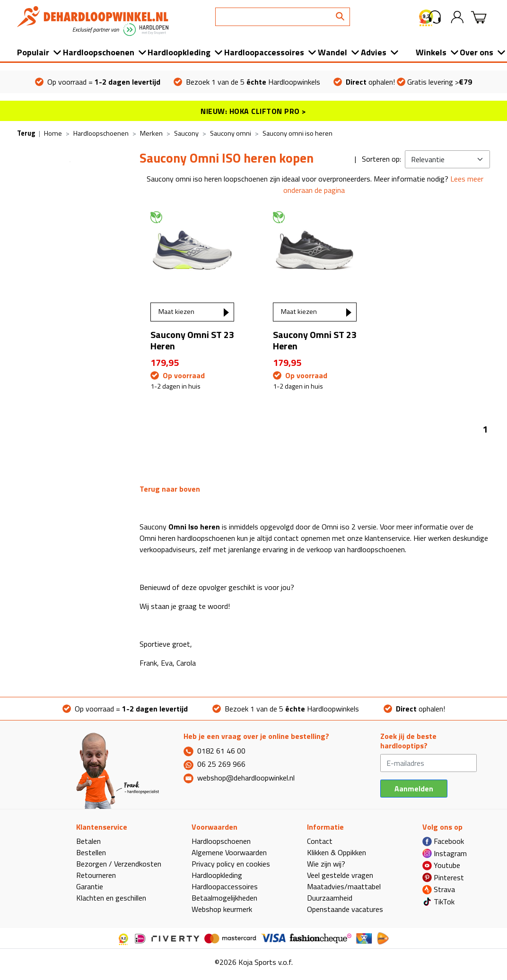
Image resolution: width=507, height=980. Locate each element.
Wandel (332, 52)
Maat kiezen (176, 312)
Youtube (441, 865)
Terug (26, 133)
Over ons (476, 52)
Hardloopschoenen (99, 52)
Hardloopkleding (179, 52)
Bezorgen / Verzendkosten (119, 864)
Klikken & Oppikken (337, 852)
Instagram (445, 853)
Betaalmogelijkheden (224, 898)
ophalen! (364, 82)
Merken (151, 133)
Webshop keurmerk (222, 909)
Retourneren (96, 875)
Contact (320, 841)
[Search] (283, 17)
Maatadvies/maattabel (344, 886)
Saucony (186, 133)
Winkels (431, 52)
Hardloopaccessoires (264, 52)
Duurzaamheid (330, 898)
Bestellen (91, 852)
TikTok (438, 902)
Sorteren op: (381, 159)
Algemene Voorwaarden (229, 852)
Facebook (443, 841)
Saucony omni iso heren (297, 133)
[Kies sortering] (447, 159)
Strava (439, 889)
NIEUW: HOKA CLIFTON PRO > (253, 111)
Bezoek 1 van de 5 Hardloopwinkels (247, 82)
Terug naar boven (170, 489)
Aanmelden (414, 789)
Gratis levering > (434, 82)
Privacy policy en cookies (231, 864)
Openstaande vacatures (345, 909)
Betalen (88, 841)
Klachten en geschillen (111, 898)
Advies (374, 52)
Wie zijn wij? (326, 864)
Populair (33, 52)
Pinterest (443, 877)
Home (53, 133)
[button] (435, 17)
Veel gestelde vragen (340, 875)
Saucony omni (231, 133)
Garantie (90, 886)
